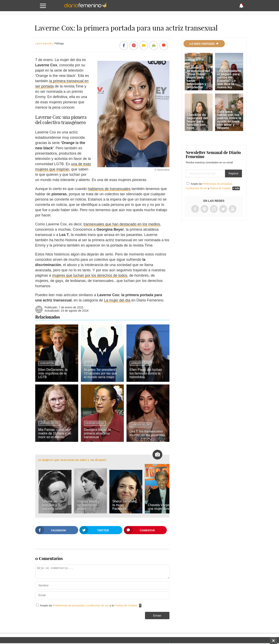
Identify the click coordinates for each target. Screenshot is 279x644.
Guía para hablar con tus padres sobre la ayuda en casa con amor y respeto (229, 120)
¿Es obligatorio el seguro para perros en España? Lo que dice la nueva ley (229, 79)
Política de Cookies (126, 605)
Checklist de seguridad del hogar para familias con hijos (197, 121)
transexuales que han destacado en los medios (122, 224)
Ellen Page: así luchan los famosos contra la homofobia (146, 373)
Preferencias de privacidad (69, 605)
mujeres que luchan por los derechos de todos (90, 275)
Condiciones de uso (98, 605)
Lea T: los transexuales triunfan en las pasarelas (147, 433)
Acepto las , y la (89, 605)
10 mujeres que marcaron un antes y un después (72, 460)
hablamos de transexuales (109, 189)
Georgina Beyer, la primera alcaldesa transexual (97, 433)
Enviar (157, 616)
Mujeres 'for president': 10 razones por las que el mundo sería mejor (101, 373)
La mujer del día (117, 300)
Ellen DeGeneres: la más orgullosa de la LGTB (53, 373)
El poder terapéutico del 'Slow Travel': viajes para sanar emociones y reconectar (198, 77)
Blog (89, 363)
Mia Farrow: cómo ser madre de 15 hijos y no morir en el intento (55, 433)
